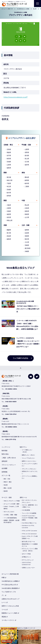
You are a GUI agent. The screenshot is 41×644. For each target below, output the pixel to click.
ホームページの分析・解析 (11, 504)
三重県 (27, 187)
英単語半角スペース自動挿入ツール (30, 545)
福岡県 (27, 230)
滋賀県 (9, 214)
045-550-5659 (11, 402)
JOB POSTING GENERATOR (26, 564)
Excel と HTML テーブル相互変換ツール (30, 537)
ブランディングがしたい (29, 469)
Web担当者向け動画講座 (11, 588)
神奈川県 (10, 180)
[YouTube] (31, 376)
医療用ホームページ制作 (10, 613)
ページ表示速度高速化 (10, 518)
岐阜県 (27, 183)
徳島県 (9, 239)
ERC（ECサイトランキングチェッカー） (29, 501)
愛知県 (27, 177)
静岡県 (27, 180)
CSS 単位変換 (26, 510)
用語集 (5, 617)
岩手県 (9, 156)
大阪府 (9, 205)
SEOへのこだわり (9, 512)
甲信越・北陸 (26, 145)
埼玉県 (9, 187)
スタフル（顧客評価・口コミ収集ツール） (30, 506)
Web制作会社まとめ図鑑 (11, 581)
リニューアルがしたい (28, 458)
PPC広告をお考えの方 (10, 585)
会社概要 (4, 468)
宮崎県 (27, 245)
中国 (23, 201)
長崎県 (27, 236)
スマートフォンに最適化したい (30, 477)
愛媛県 (9, 230)
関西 (5, 201)
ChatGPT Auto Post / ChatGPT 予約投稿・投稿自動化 (30, 518)
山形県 (9, 165)
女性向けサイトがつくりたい (30, 472)
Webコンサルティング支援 (12, 501)
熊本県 (27, 239)
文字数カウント (26, 557)
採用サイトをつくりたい (29, 461)
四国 (5, 225)
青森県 (9, 152)
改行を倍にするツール (28, 541)
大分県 (27, 242)
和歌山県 (10, 220)
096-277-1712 (11, 439)
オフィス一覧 (6, 475)
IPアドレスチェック (28, 560)
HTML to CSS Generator (29, 534)
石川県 (27, 162)
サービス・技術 (7, 497)
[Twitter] (37, 376)
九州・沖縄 (25, 225)
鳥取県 (27, 211)
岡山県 (27, 205)
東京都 (9, 177)
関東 (5, 173)
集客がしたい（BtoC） (29, 455)
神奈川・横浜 (8, 482)
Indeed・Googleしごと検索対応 (11, 507)
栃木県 (9, 193)
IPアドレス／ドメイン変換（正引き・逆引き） (30, 550)
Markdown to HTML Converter (28, 527)
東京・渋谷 (7, 479)
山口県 (27, 217)
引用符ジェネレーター (28, 568)
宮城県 (9, 162)
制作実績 (4, 451)
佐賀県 (27, 233)
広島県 (27, 208)
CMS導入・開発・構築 (10, 515)
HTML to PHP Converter (29, 531)
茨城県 (9, 190)
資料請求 (4, 461)
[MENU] (38, 4)
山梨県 (27, 149)
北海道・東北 (8, 145)
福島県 (9, 168)
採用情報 (4, 472)
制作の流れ (5, 454)
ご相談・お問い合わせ (9, 458)
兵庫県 (9, 208)
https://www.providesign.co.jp (15, 97)
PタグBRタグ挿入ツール (29, 523)
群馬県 (9, 196)
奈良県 (9, 217)
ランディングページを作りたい (30, 465)
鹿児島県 (28, 248)
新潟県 (27, 156)
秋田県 (9, 159)
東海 (23, 173)
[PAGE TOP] (20, 368)
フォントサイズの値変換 (29, 513)
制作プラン (23, 447)
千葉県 (9, 183)
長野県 (27, 152)
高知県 (9, 236)
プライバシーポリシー (9, 465)
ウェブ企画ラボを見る (21, 358)
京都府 (9, 211)
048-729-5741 (11, 414)
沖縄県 (27, 251)
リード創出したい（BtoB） (27, 451)
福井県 (27, 165)
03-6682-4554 (11, 389)
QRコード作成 (26, 554)
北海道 (9, 149)
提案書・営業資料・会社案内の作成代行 (11, 521)
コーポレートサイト (9, 620)
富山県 (27, 159)
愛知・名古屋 (8, 488)
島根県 (27, 214)
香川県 (9, 233)
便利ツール (23, 497)
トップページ (6, 447)
